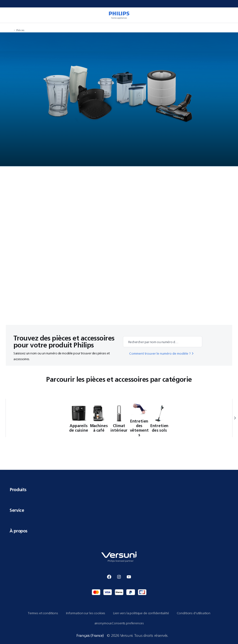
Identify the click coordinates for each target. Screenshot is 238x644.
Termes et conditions (43, 613)
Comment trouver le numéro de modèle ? (162, 353)
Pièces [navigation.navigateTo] (20, 30)
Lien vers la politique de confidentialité (141, 613)
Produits (119, 489)
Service (119, 510)
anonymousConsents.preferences (119, 623)
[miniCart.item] (229, 15)
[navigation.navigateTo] (11, 30)
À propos (119, 531)
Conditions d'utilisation (194, 613)
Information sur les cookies (85, 613)
